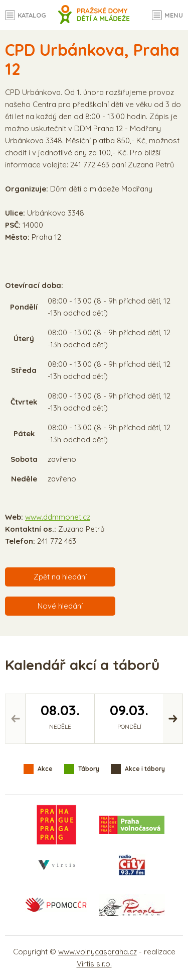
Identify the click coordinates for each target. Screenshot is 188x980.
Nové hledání (60, 606)
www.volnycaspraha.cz (98, 952)
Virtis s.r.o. (94, 964)
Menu (174, 15)
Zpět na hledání (60, 577)
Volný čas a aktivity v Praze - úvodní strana (94, 20)
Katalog (32, 15)
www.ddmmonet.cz (58, 517)
